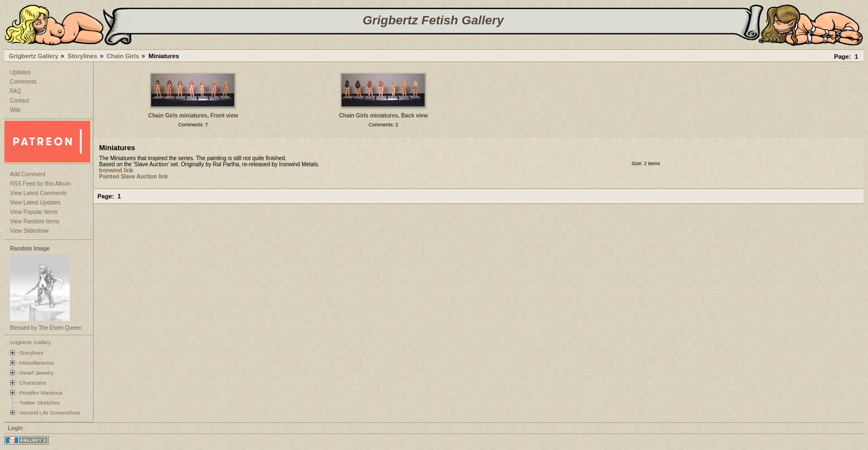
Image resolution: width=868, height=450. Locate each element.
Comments (23, 82)
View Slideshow (29, 231)
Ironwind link (116, 170)
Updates (20, 72)
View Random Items (35, 221)
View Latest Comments (38, 193)
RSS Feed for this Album (40, 184)
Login (15, 428)
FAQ (15, 91)
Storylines (82, 56)
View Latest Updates (35, 203)
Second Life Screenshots (50, 413)
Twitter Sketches (40, 403)
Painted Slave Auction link (134, 177)
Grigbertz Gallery (33, 56)
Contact (19, 101)
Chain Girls (123, 56)
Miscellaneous (37, 363)
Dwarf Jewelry (37, 373)
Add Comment (28, 174)
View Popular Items (34, 212)
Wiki (15, 110)
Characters (33, 383)
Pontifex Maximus (41, 393)
